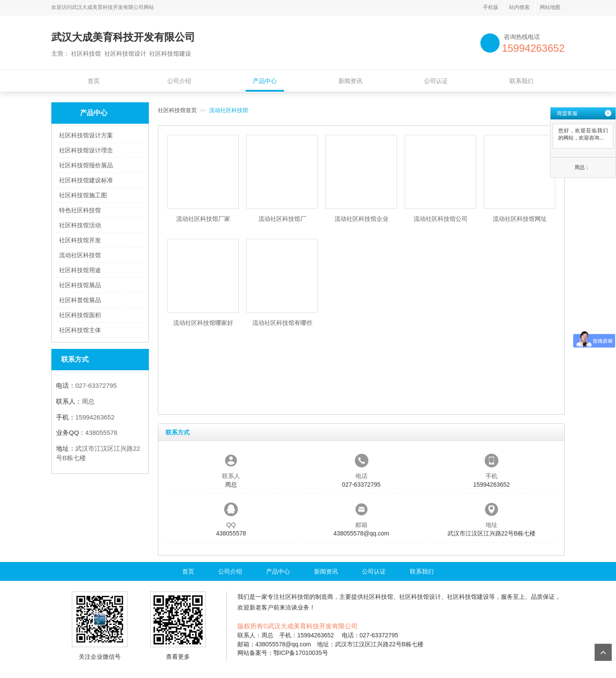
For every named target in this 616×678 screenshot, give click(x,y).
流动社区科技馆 (80, 255)
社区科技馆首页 (177, 110)
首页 (94, 81)
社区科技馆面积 (80, 315)
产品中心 (265, 81)
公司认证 (436, 81)
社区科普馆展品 (80, 300)
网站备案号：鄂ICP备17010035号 (283, 653)
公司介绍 (179, 81)
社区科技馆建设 (468, 597)
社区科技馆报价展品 (86, 165)
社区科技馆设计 (420, 597)
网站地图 (550, 7)
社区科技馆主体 (80, 330)
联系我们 (521, 81)
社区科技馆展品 (80, 285)
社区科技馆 (294, 597)
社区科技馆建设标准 (86, 180)
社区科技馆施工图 (83, 195)
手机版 (491, 7)
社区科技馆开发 (80, 240)
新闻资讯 (350, 81)
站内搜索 (519, 7)
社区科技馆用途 (80, 270)
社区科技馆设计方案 (86, 135)
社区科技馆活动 (80, 225)
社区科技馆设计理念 (86, 150)
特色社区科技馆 (80, 210)
